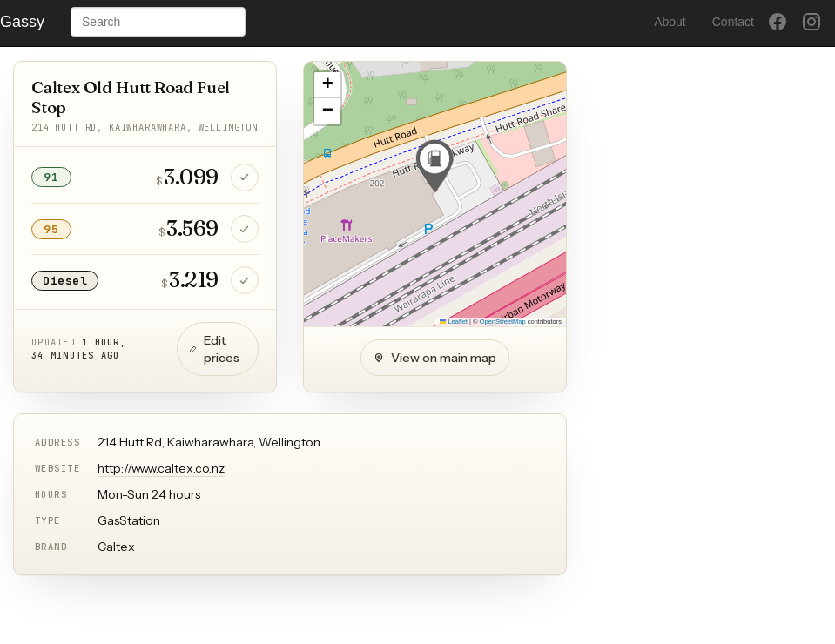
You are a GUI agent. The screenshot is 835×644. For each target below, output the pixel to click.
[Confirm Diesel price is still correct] (245, 280)
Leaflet (454, 322)
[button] (434, 166)
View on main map (435, 358)
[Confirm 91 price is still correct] (245, 178)
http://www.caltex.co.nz (161, 468)
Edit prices (215, 349)
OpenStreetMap (503, 322)
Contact (733, 22)
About (670, 22)
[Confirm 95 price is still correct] (245, 229)
